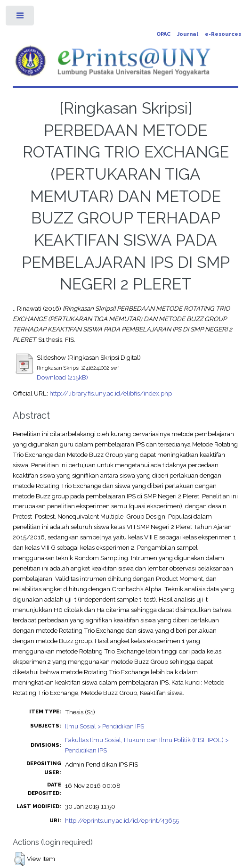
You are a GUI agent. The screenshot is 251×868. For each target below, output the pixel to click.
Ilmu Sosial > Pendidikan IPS (105, 726)
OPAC (163, 34)
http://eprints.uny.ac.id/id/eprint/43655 (122, 820)
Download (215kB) (62, 377)
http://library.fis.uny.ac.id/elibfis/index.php (111, 393)
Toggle (20, 18)
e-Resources (223, 34)
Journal (188, 34)
